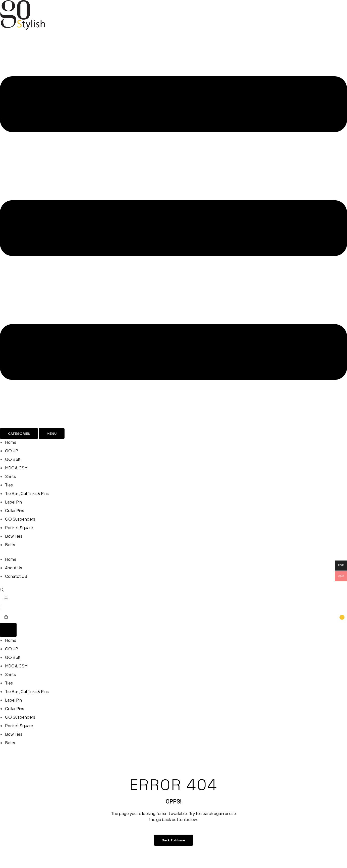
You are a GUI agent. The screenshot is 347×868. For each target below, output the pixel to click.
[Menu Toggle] (8, 630)
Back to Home (173, 840)
